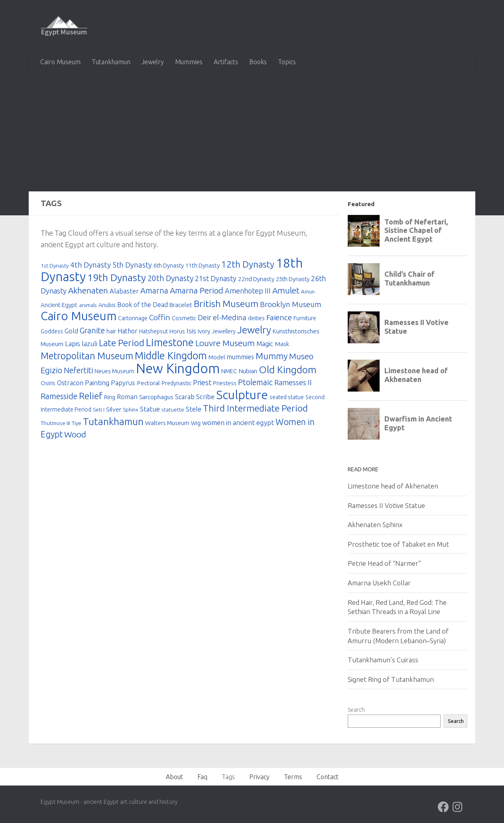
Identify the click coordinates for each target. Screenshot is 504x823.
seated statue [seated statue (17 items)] (287, 399)
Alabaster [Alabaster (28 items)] (124, 291)
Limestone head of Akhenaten (393, 486)
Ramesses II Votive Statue (386, 505)
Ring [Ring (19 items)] (110, 399)
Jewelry (153, 62)
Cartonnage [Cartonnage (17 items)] (133, 319)
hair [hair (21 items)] (111, 332)
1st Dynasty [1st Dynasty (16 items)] (55, 266)
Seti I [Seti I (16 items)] (99, 411)
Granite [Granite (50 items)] (92, 331)
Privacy (259, 777)
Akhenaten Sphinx (375, 525)
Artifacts (226, 62)
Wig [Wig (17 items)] (196, 425)
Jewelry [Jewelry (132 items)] (254, 331)
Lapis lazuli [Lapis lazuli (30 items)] (81, 344)
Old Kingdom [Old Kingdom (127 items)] (288, 371)
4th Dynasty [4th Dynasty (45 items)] (91, 265)
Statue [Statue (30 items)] (150, 411)
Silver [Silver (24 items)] (114, 411)
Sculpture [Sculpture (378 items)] (242, 396)
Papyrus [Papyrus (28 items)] (123, 384)
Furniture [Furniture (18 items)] (305, 319)
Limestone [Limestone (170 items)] (170, 343)
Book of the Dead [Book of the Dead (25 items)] (143, 305)
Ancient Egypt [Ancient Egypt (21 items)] (59, 305)
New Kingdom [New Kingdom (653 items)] (178, 369)
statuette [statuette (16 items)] (173, 411)
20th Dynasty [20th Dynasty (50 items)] (170, 278)
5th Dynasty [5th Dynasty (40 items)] (132, 265)
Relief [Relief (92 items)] (91, 397)
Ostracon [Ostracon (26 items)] (70, 384)
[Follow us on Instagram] (458, 807)
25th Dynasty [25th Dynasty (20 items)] (293, 279)
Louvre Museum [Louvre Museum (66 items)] (225, 344)
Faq (202, 777)
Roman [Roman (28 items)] (127, 398)
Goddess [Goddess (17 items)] (52, 332)
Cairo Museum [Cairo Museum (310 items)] (79, 317)
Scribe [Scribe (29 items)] (205, 398)
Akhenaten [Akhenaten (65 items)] (88, 291)
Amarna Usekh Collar (379, 583)
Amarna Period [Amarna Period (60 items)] (197, 291)
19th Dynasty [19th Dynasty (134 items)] (117, 278)
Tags (228, 777)
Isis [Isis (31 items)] (191, 332)
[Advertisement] (252, 132)
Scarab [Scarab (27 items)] (185, 398)
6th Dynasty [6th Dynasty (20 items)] (169, 265)
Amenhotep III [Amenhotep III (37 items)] (248, 291)
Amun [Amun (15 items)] (308, 292)
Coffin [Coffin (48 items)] (160, 318)
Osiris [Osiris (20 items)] (48, 385)
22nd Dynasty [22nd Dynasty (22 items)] (256, 279)
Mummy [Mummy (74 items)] (272, 357)
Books (258, 62)
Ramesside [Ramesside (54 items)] (59, 398)
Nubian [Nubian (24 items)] (248, 372)
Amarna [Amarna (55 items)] (154, 291)
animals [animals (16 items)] (88, 305)
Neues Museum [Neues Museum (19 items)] (114, 372)
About (174, 777)
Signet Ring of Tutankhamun (391, 679)
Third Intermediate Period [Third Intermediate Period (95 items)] (255, 410)
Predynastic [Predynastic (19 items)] (176, 385)
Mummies (189, 62)
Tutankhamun (111, 62)
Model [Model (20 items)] (217, 358)
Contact (328, 777)
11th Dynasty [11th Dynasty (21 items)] (203, 265)
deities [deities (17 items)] (256, 319)
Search (356, 710)
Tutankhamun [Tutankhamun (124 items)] (113, 423)
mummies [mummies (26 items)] (240, 358)
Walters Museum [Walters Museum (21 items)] (167, 424)
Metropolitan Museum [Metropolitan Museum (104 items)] (87, 356)
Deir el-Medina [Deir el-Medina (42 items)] (222, 318)
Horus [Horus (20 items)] (177, 332)
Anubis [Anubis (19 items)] (107, 305)
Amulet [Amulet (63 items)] (286, 291)
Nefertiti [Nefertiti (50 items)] (78, 372)
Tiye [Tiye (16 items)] (77, 425)
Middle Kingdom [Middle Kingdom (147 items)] (171, 356)
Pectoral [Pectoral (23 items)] (148, 385)
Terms (293, 777)
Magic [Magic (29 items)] (265, 344)
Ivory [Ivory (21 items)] (204, 332)
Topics (287, 62)
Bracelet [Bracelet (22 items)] (181, 305)
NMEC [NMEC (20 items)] (229, 372)
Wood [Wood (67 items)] (75, 436)
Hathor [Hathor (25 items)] (128, 332)
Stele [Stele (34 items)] (194, 411)
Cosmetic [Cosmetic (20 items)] (184, 319)
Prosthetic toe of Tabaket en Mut (398, 544)
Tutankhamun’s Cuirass (383, 660)
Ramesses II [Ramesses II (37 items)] (293, 384)
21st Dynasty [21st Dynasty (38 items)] (216, 278)
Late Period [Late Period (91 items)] (122, 344)
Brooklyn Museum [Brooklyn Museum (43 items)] (291, 305)
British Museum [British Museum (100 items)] (226, 304)
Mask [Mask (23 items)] (282, 345)
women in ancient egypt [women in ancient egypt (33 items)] (238, 424)
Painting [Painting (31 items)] (97, 384)
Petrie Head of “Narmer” (384, 563)
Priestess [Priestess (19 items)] (225, 385)
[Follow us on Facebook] (443, 807)
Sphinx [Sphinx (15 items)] (131, 411)
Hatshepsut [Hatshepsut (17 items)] (154, 332)
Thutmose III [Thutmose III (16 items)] (55, 425)
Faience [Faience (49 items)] (279, 318)
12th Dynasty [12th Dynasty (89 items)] (248, 264)
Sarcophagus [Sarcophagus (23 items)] (156, 399)
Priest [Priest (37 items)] (202, 384)
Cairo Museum (60, 62)
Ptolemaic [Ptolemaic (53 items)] (255, 384)
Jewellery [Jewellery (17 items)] (224, 332)
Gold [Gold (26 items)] (71, 332)
